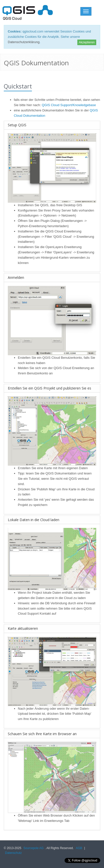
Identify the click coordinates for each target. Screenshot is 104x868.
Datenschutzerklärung (24, 42)
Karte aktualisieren (23, 628)
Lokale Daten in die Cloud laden (34, 520)
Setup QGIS (17, 125)
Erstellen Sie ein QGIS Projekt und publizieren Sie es (49, 388)
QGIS (44, 205)
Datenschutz (13, 853)
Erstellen (24, 358)
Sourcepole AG (34, 848)
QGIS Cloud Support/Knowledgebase (69, 105)
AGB (79, 848)
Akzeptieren (87, 42)
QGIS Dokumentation (61, 473)
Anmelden (16, 277)
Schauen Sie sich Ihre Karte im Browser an (42, 734)
